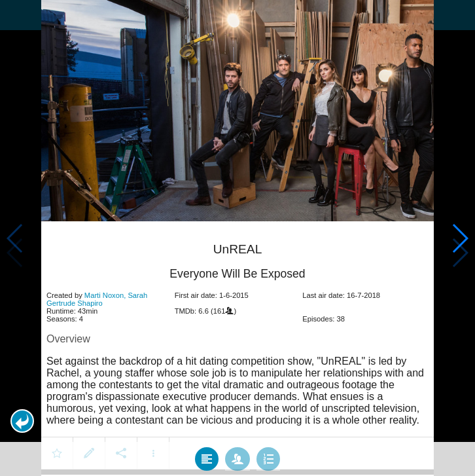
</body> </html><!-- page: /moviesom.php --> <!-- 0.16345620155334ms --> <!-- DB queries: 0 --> (237, 238)
